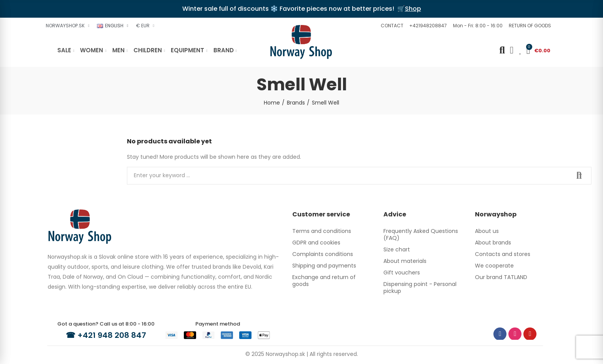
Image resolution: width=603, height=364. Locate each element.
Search (579, 176)
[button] (391, 26)
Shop (413, 9)
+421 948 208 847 (112, 335)
